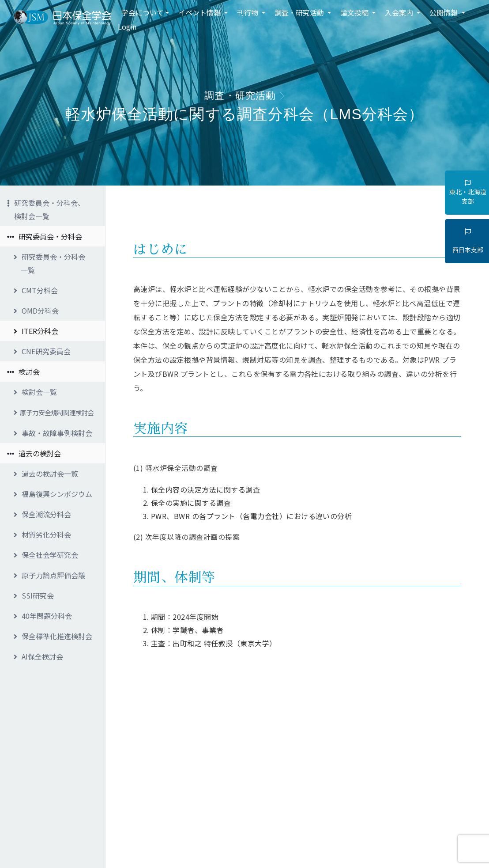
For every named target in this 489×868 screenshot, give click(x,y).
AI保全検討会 (38, 656)
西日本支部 (468, 241)
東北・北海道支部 (468, 193)
